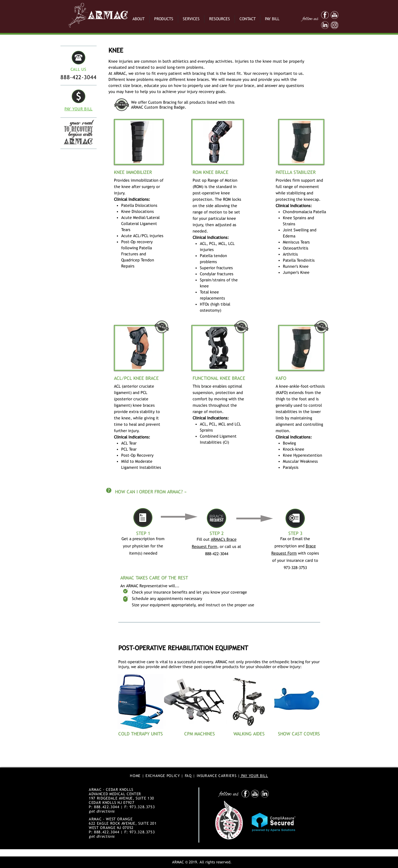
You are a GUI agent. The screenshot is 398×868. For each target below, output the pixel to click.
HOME (135, 776)
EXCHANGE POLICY (163, 776)
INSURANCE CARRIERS (217, 776)
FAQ (188, 776)
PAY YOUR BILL (254, 776)
